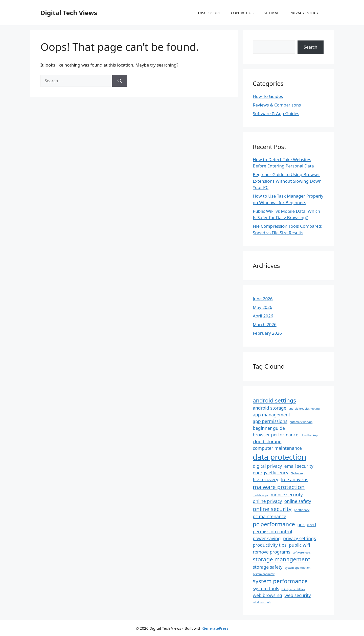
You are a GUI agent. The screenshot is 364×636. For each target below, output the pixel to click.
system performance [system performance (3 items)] (280, 581)
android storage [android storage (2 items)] (269, 408)
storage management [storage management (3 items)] (281, 559)
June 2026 (263, 299)
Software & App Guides (276, 113)
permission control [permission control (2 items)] (272, 532)
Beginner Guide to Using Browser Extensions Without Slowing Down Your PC (287, 181)
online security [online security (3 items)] (272, 509)
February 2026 (267, 333)
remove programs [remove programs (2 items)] (271, 552)
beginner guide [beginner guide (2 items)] (269, 428)
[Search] (120, 81)
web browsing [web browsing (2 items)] (267, 595)
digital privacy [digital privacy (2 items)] (267, 466)
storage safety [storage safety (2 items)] (268, 567)
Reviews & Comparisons (277, 105)
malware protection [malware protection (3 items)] (279, 487)
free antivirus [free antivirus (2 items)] (294, 479)
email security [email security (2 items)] (299, 466)
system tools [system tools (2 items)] (266, 588)
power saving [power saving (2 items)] (267, 538)
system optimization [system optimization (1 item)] (298, 568)
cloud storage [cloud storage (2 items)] (267, 441)
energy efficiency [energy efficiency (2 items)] (270, 473)
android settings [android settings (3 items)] (274, 400)
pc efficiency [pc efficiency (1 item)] (302, 510)
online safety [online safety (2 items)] (298, 501)
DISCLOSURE (209, 13)
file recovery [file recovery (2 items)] (266, 479)
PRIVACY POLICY (304, 13)
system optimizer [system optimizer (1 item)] (264, 574)
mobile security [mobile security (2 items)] (287, 495)
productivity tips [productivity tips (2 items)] (270, 545)
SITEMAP (271, 13)
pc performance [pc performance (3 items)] (274, 524)
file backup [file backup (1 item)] (298, 473)
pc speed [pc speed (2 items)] (307, 524)
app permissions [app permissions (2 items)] (270, 421)
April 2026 (263, 316)
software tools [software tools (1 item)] (302, 553)
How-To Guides (268, 96)
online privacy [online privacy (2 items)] (267, 501)
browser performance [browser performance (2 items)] (276, 435)
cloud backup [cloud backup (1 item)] (309, 435)
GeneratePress (215, 628)
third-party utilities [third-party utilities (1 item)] (293, 589)
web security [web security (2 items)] (298, 595)
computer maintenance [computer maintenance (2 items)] (277, 448)
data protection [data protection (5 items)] (280, 457)
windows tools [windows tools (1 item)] (262, 602)
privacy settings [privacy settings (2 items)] (300, 538)
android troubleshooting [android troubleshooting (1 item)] (304, 409)
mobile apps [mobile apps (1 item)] (260, 495)
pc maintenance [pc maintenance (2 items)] (269, 516)
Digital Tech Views (69, 13)
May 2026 (263, 307)
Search (311, 47)
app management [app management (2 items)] (271, 415)
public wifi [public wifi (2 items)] (300, 545)
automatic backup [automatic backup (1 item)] (301, 422)
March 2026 (265, 324)
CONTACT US (242, 13)
